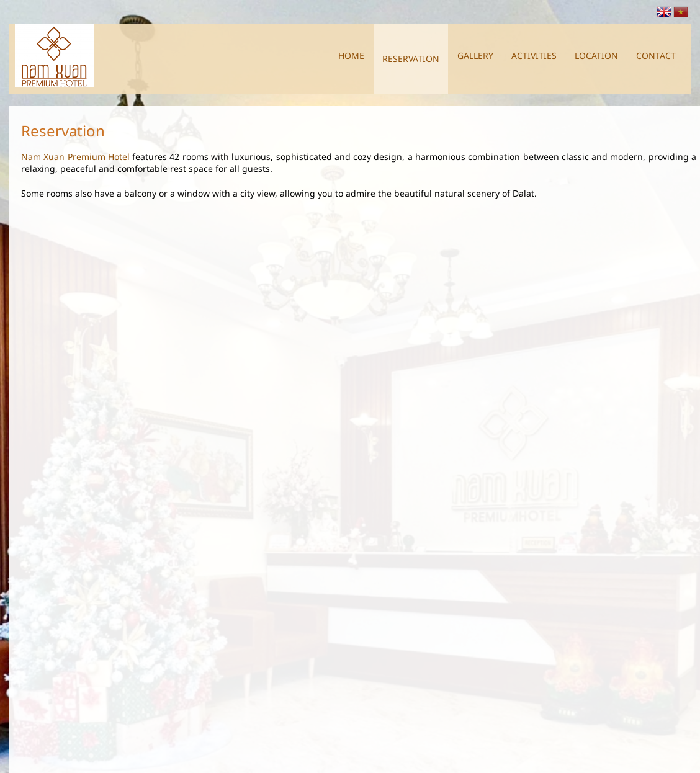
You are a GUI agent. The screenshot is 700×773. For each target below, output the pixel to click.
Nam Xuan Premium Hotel (75, 150)
